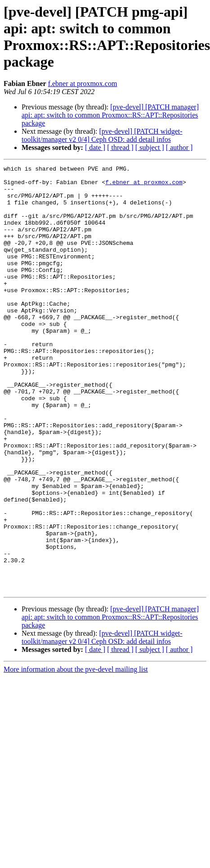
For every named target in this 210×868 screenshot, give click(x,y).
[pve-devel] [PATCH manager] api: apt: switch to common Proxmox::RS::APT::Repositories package (110, 115)
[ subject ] (150, 147)
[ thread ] (120, 147)
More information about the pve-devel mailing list (76, 754)
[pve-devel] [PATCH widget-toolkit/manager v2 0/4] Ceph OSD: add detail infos (102, 135)
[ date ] (95, 147)
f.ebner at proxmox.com (83, 84)
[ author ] (179, 147)
